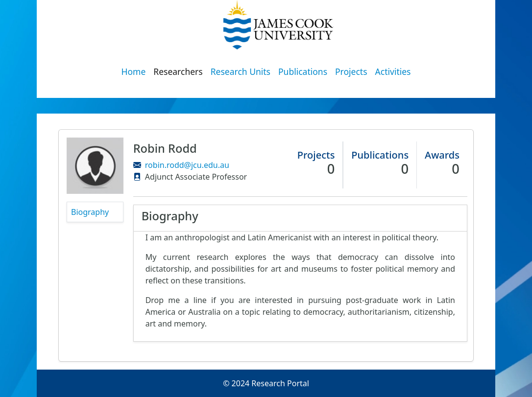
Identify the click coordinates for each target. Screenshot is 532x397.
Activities (393, 71)
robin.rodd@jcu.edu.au (187, 165)
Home (134, 71)
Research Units (241, 71)
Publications (303, 71)
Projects (351, 71)
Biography (90, 212)
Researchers (178, 71)
